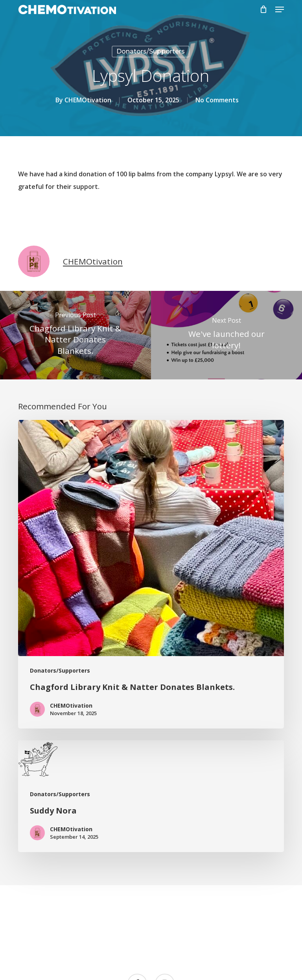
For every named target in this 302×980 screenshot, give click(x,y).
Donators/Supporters (151, 51)
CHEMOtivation (88, 100)
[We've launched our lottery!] (226, 335)
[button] (280, 9)
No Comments (217, 100)
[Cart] (264, 9)
